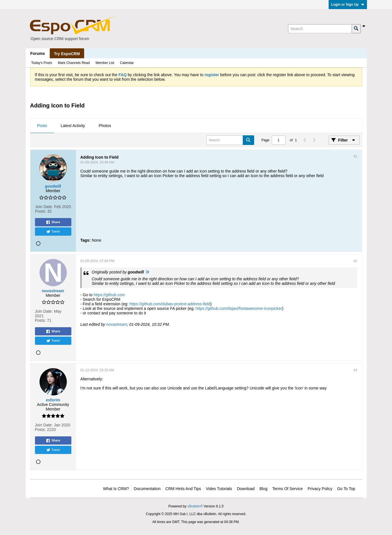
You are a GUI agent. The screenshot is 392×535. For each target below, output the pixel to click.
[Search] (320, 29)
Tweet (53, 232)
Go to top (346, 489)
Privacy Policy (320, 489)
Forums (38, 53)
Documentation (147, 489)
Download (246, 489)
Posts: (41, 211)
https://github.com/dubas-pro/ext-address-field (170, 304)
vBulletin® (195, 506)
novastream (117, 324)
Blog (264, 489)
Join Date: (44, 207)
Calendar (127, 63)
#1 (355, 156)
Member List (105, 63)
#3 (355, 370)
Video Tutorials (219, 489)
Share (53, 222)
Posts (42, 126)
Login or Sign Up (348, 5)
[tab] (42, 126)
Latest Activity (73, 126)
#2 (355, 261)
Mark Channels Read (74, 63)
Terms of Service (288, 489)
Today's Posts (42, 63)
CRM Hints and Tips (183, 489)
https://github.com (109, 295)
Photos (105, 126)
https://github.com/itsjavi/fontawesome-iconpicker (239, 308)
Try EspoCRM (67, 54)
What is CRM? (116, 489)
